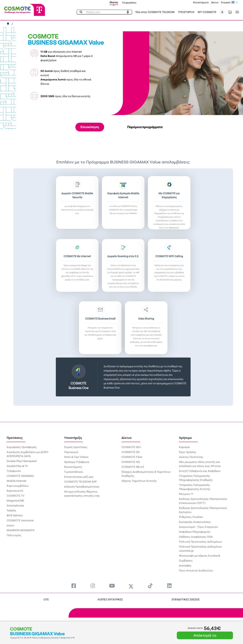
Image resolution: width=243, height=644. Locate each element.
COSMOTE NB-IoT (133, 467)
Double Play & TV (17, 466)
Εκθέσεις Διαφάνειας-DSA (196, 537)
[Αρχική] (8, 24)
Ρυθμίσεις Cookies (191, 517)
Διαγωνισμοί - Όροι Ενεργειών (199, 527)
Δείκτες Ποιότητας (191, 457)
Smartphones (15, 505)
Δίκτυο (215, 2)
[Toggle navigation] (237, 12)
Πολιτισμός (14, 535)
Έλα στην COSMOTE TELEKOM (155, 12)
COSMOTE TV (15, 496)
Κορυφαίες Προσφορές (22, 447)
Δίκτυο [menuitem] (127, 438)
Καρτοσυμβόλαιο (18, 486)
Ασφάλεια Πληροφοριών (195, 532)
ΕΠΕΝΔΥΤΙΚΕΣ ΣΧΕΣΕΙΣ (186, 599)
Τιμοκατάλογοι (74, 472)
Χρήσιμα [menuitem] (185, 438)
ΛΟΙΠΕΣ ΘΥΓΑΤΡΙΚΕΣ (110, 599)
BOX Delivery (15, 515)
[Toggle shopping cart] (230, 12)
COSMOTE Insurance (20, 520)
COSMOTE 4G (131, 462)
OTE (46, 599)
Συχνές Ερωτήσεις (76, 447)
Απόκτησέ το (205, 635)
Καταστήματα (201, 2)
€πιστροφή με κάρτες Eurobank (200, 556)
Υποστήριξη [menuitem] (73, 438)
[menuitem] (74, 586)
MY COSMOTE (207, 12)
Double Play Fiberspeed (22, 461)
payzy (10, 525)
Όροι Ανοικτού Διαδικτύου (196, 570)
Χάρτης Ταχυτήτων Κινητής (139, 481)
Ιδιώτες (114, 2)
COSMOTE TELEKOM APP (80, 482)
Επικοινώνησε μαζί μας (79, 477)
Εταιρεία (226, 2)
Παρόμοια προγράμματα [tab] (145, 127)
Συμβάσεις (186, 560)
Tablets (11, 510)
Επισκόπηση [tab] (90, 127)
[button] (222, 12)
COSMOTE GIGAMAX (20, 476)
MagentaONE (15, 501)
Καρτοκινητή (15, 491)
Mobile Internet (17, 481)
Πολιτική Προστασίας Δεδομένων (200, 542)
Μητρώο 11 (186, 494)
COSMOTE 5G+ (131, 447)
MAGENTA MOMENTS (21, 530)
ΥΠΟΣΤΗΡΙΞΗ (186, 12)
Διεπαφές (185, 565)
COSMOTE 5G (131, 452)
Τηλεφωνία (14, 471)
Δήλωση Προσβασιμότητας (82, 487)
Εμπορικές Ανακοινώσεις (195, 522)
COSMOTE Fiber (132, 457)
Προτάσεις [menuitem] (15, 438)
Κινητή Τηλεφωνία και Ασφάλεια (200, 471)
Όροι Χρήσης (188, 452)
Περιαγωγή (71, 452)
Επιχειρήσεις (129, 2)
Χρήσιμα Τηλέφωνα (77, 462)
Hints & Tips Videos (76, 457)
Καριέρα (184, 447)
